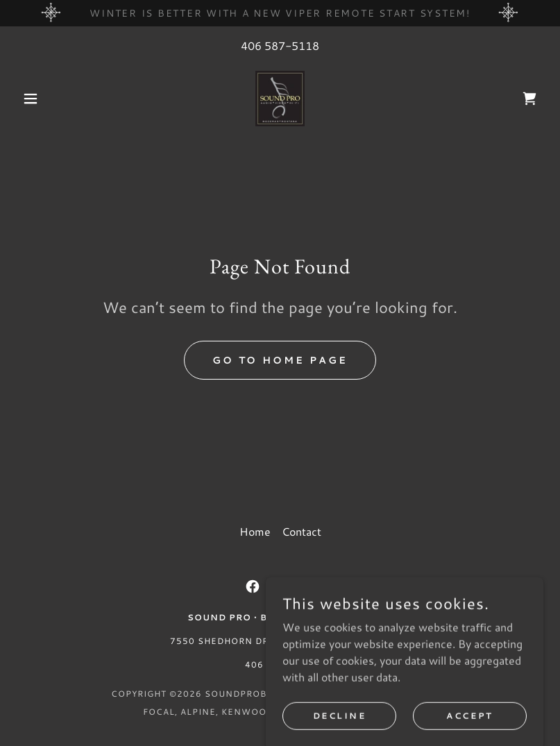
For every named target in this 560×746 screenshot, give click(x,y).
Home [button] (255, 531)
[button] (56, 99)
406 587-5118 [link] (280, 45)
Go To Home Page (280, 360)
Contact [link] (302, 531)
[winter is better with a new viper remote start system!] (280, 13)
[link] (280, 99)
